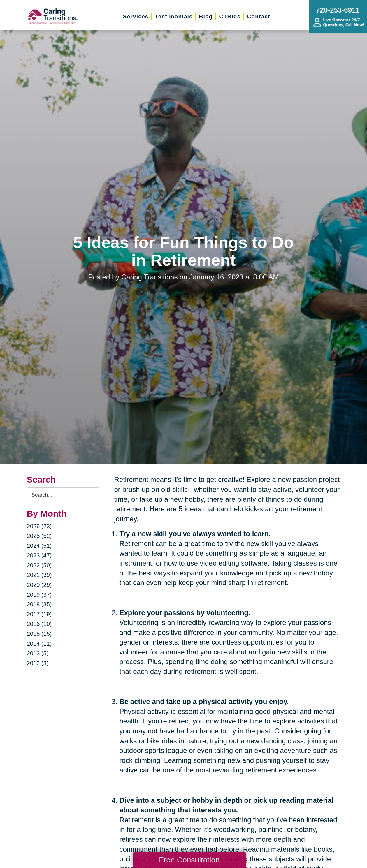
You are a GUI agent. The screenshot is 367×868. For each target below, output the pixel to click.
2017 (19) (39, 614)
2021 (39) (39, 575)
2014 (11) (39, 644)
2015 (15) (39, 634)
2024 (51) (39, 546)
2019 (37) (39, 595)
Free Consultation (189, 860)
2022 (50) (39, 565)
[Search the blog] (63, 495)
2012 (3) (38, 663)
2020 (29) (39, 585)
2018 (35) (39, 604)
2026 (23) (39, 526)
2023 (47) (39, 555)
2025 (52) (39, 536)
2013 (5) (38, 653)
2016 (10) (39, 624)
